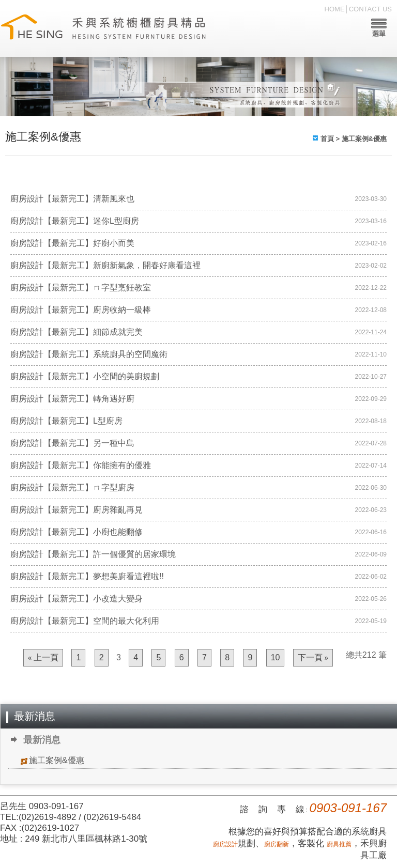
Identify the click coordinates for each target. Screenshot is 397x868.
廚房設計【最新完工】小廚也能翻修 (77, 532)
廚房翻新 (277, 844)
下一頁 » (313, 658)
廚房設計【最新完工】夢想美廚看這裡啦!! (87, 576)
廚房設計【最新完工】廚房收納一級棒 (81, 310)
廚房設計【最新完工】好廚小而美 (72, 243)
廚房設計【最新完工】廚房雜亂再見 (77, 510)
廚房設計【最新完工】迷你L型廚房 (75, 221)
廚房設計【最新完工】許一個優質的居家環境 (93, 554)
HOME (335, 9)
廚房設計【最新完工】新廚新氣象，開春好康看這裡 (105, 265)
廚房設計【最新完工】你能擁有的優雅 (81, 465)
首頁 (327, 139)
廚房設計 (225, 844)
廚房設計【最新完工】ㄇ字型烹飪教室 (81, 288)
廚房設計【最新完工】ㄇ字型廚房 (72, 487)
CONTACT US (370, 9)
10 (276, 657)
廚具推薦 (339, 844)
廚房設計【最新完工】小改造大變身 (77, 599)
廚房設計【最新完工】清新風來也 (72, 199)
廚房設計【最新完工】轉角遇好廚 (72, 399)
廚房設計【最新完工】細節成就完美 (77, 332)
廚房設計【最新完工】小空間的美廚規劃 (85, 376)
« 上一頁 (43, 658)
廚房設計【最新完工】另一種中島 (72, 443)
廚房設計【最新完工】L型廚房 (66, 421)
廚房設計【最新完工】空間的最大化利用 (85, 621)
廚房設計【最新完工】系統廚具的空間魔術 (89, 354)
